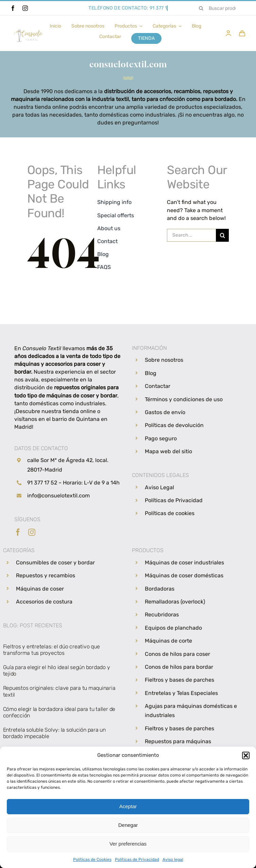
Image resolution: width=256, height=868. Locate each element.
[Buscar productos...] (220, 8)
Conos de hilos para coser (177, 654)
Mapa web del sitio (168, 451)
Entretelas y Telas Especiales (181, 693)
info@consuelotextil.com (58, 496)
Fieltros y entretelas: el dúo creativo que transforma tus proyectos (52, 650)
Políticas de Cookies (92, 860)
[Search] (201, 8)
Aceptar (128, 806)
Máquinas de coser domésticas (184, 575)
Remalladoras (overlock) (175, 602)
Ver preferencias (128, 844)
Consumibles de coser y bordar (55, 563)
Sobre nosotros (164, 360)
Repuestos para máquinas (178, 741)
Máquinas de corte (168, 641)
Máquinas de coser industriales (184, 563)
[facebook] (13, 8)
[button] (246, 755)
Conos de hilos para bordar (179, 667)
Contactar (158, 386)
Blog (151, 373)
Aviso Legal (159, 487)
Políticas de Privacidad (137, 860)
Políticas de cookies (170, 513)
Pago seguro (161, 438)
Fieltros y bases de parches (180, 680)
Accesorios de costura (44, 602)
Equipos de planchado (173, 628)
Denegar (128, 825)
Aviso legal (173, 860)
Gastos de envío (165, 412)
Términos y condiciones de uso (184, 399)
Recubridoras (162, 615)
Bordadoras (160, 589)
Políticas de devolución (174, 425)
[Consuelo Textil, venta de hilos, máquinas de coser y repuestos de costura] (28, 28)
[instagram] (25, 8)
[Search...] (191, 235)
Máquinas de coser (40, 589)
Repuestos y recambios (46, 575)
